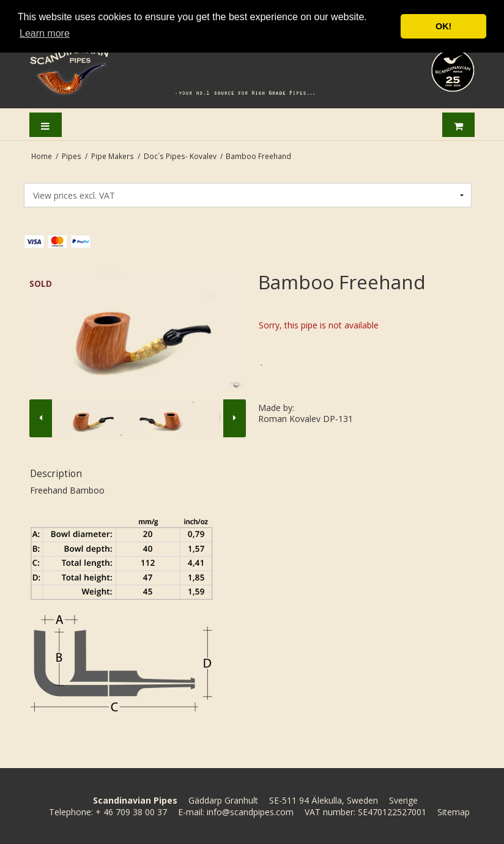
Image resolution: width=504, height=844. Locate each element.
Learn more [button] (45, 33)
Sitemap (454, 812)
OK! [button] (443, 26)
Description (56, 474)
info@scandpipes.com (250, 812)
